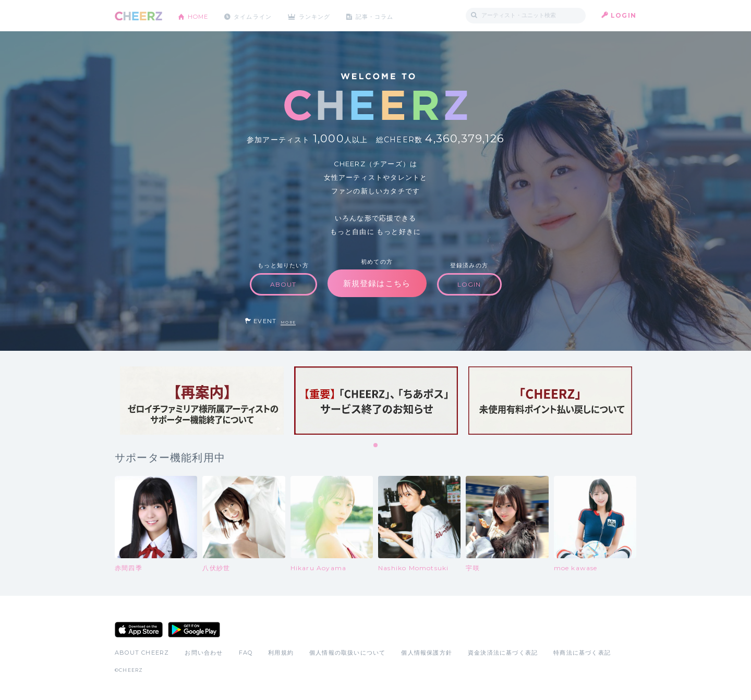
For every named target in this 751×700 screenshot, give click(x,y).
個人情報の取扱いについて (347, 653)
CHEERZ (138, 16)
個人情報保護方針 (427, 653)
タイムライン (258, 15)
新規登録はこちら (377, 283)
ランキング (324, 15)
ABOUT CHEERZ (142, 653)
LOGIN (623, 15)
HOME (200, 15)
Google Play (194, 630)
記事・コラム (387, 15)
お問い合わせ (204, 653)
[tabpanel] (202, 401)
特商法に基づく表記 (582, 653)
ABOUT (283, 284)
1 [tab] (376, 446)
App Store (139, 630)
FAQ (246, 653)
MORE (288, 322)
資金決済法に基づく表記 (503, 653)
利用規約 (281, 653)
